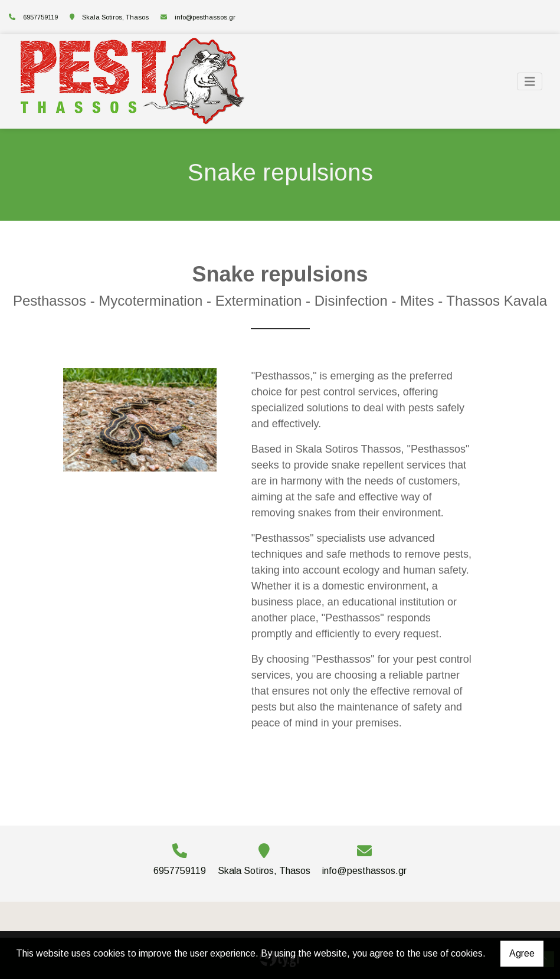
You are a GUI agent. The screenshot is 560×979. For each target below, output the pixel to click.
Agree (522, 953)
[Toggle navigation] (530, 82)
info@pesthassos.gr (205, 17)
